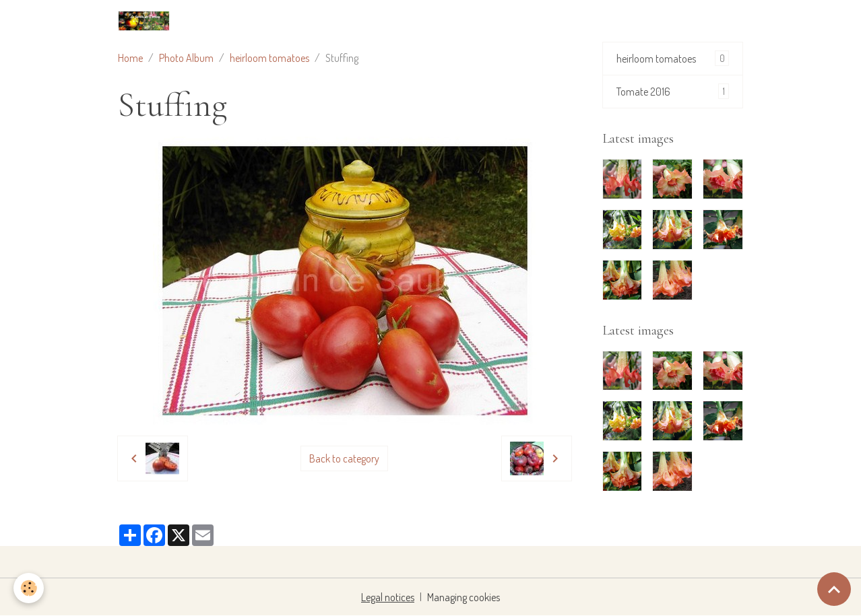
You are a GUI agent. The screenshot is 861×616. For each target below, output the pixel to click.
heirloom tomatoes (269, 58)
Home (130, 58)
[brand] (147, 21)
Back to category (344, 458)
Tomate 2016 (673, 91)
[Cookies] (29, 588)
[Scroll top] (834, 589)
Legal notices (388, 597)
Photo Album (186, 58)
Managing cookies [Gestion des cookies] (464, 597)
